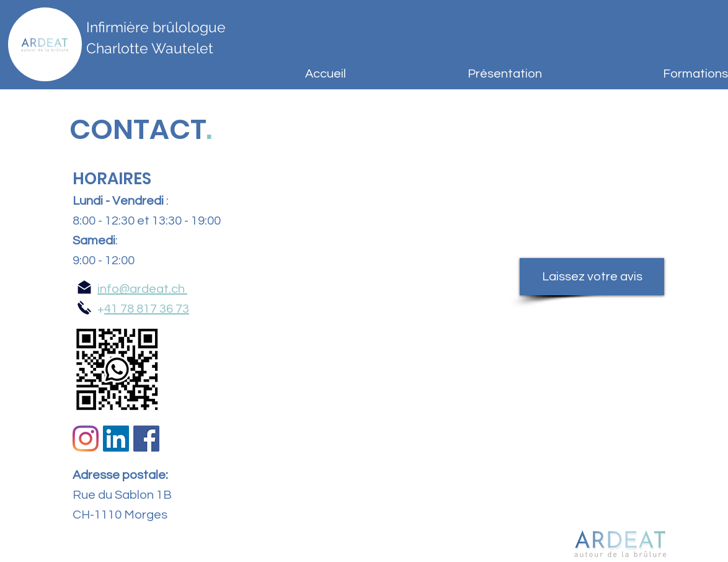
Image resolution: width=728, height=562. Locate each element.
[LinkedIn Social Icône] (116, 439)
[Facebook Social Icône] (146, 439)
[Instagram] (86, 439)
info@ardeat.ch (141, 289)
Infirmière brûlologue (156, 27)
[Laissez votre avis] (592, 277)
